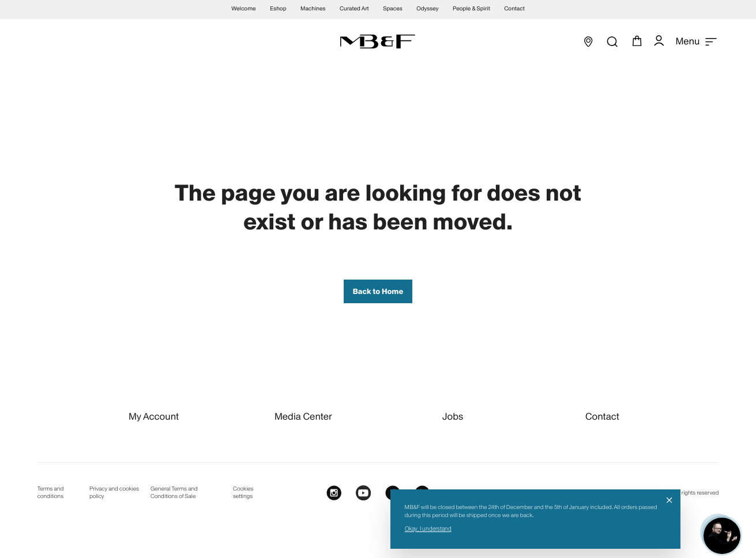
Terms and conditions (51, 493)
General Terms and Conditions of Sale (174, 493)
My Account (154, 416)
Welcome (243, 9)
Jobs (453, 416)
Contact (602, 416)
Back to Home (378, 291)
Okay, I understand (428, 529)
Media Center (303, 416)
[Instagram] (334, 493)
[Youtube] (363, 493)
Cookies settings (243, 493)
